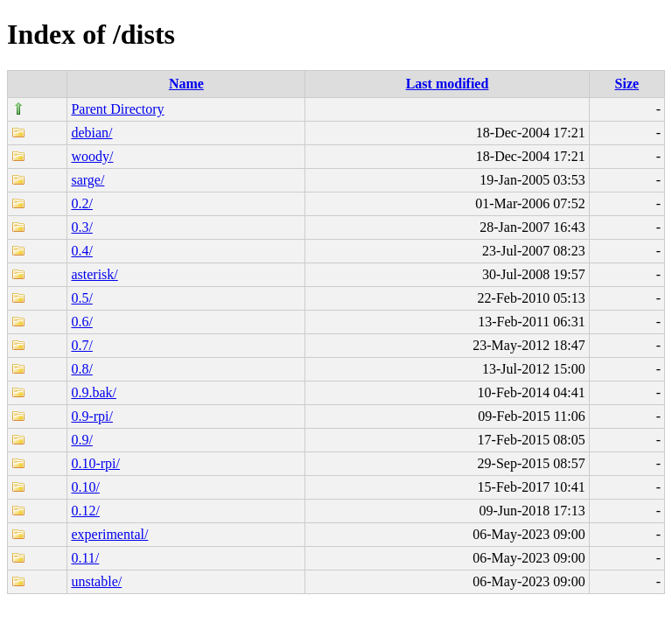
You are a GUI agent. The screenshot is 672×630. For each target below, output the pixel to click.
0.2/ (81, 203)
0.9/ (81, 440)
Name (186, 84)
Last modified (448, 84)
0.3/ (81, 227)
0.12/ (85, 511)
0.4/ (81, 251)
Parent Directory (117, 109)
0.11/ (85, 558)
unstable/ (96, 581)
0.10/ (85, 487)
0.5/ (81, 298)
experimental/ (109, 534)
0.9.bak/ (94, 392)
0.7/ (81, 345)
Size (627, 84)
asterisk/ (94, 274)
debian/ (91, 133)
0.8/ (81, 369)
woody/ (92, 156)
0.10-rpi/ (95, 463)
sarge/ (87, 180)
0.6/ (81, 322)
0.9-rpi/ (92, 416)
